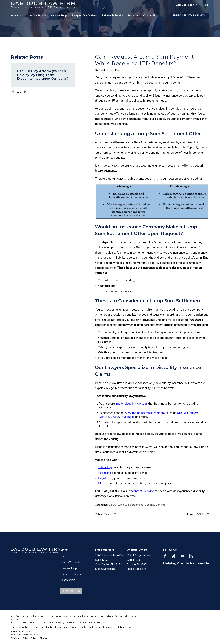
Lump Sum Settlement (130, 505)
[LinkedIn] (191, 556)
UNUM (181, 413)
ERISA (112, 505)
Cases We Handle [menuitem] (36, 15)
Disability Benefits (155, 505)
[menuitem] (15, 638)
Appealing (105, 473)
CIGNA (115, 417)
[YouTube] (182, 556)
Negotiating (106, 478)
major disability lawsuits (132, 403)
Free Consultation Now (189, 15)
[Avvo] (174, 556)
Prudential (127, 417)
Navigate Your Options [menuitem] (84, 15)
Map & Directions (105, 569)
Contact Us (71, 591)
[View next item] (25, 92)
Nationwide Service (72, 574)
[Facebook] (165, 556)
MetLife (104, 417)
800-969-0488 (199, 5)
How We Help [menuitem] (59, 15)
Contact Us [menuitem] (150, 15)
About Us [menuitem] (16, 15)
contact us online (143, 491)
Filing (101, 483)
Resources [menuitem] (133, 15)
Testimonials (68, 580)
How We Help (69, 568)
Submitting (105, 467)
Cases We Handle (71, 562)
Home (64, 556)
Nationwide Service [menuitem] (112, 15)
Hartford (193, 413)
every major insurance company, (145, 413)
